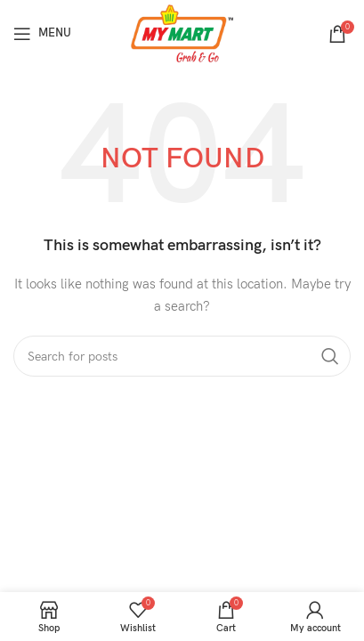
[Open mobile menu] (42, 34)
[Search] (182, 356)
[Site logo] (182, 32)
